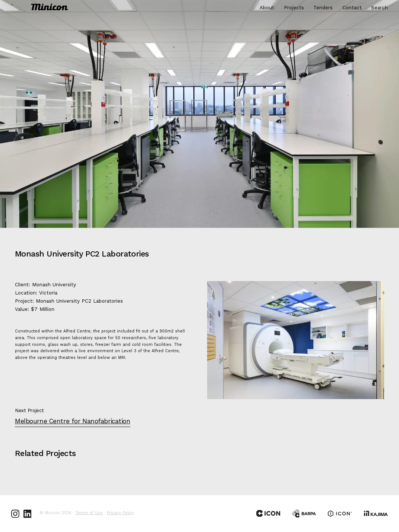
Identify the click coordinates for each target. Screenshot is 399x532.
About (267, 8)
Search (379, 8)
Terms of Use (89, 514)
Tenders (323, 8)
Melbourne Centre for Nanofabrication (73, 422)
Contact (352, 8)
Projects (294, 8)
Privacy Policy (121, 514)
